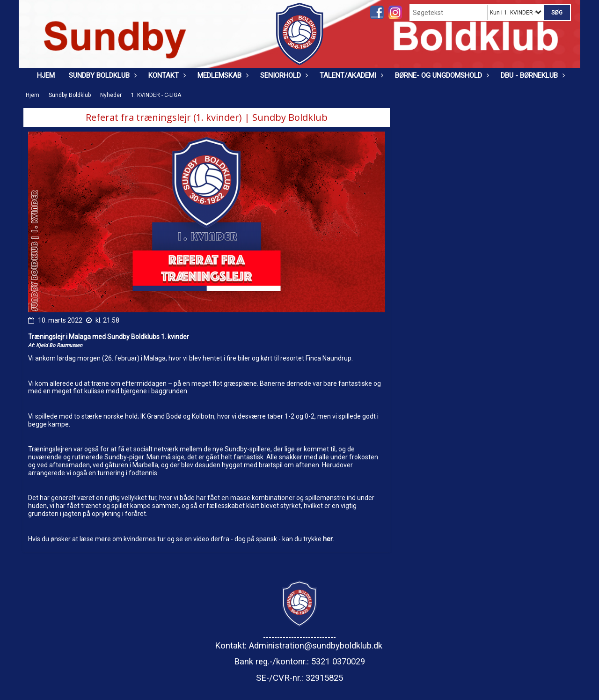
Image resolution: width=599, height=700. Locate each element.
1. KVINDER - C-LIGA (156, 95)
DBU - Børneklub (532, 75)
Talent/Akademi (350, 75)
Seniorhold (283, 75)
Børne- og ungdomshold (441, 75)
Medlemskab (222, 75)
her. (328, 539)
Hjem (46, 75)
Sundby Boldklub (102, 75)
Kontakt (166, 75)
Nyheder (111, 95)
